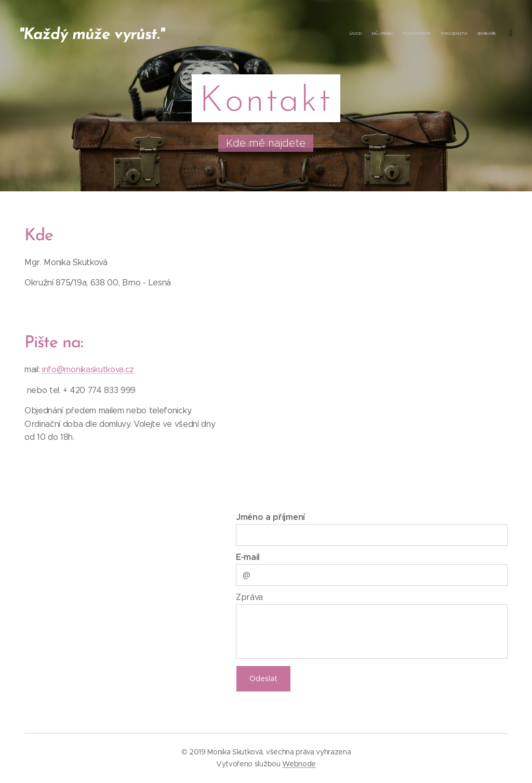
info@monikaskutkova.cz (88, 369)
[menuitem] (432, 34)
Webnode (299, 764)
